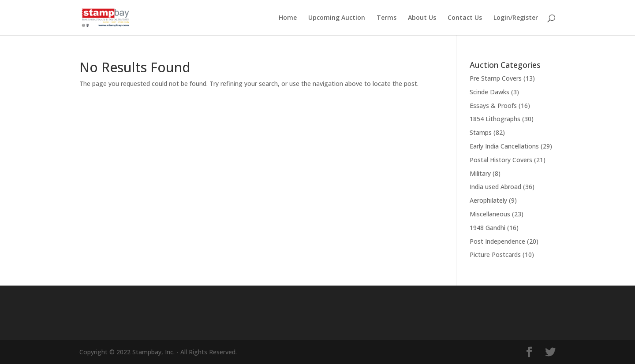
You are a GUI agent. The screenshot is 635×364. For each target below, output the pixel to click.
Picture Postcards (495, 254)
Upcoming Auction (337, 18)
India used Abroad (495, 187)
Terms (387, 18)
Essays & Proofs (493, 106)
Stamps (481, 132)
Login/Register (516, 18)
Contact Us (465, 18)
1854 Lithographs (495, 119)
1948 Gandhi (487, 228)
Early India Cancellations (504, 146)
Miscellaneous (490, 214)
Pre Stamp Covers (496, 78)
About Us (422, 18)
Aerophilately (488, 200)
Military (480, 173)
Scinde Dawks (489, 92)
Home (288, 18)
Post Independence (497, 241)
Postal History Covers (501, 160)
